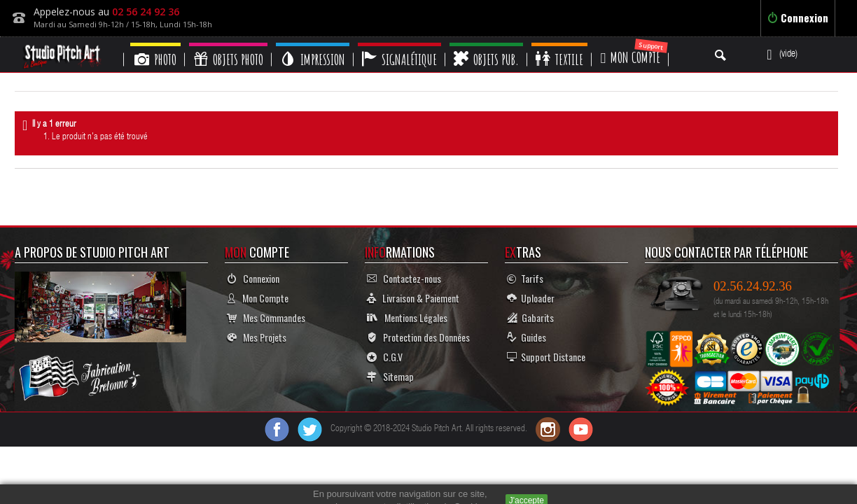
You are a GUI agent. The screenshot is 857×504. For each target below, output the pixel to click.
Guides (527, 337)
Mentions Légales (407, 317)
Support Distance (546, 357)
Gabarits (530, 317)
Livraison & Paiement (413, 298)
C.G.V (385, 357)
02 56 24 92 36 (146, 12)
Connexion (798, 17)
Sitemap (390, 376)
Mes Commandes (266, 317)
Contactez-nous (404, 278)
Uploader (531, 298)
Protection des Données (418, 337)
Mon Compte (258, 298)
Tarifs (525, 278)
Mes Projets (257, 337)
